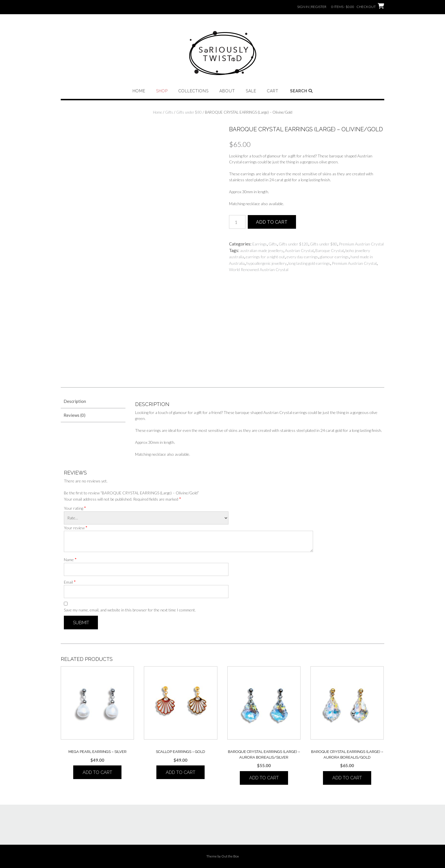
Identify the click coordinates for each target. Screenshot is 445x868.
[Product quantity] (237, 222)
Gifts (169, 112)
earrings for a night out (265, 257)
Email (70, 582)
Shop (162, 91)
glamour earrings (334, 257)
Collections (194, 91)
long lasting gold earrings (309, 263)
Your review (76, 528)
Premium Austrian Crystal (361, 244)
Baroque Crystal (329, 250)
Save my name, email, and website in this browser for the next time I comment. (130, 610)
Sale (251, 91)
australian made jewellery (262, 250)
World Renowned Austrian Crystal (259, 269)
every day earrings (302, 257)
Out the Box (230, 856)
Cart (273, 91)
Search (301, 91)
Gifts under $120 (293, 244)
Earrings (260, 244)
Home (139, 91)
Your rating (75, 508)
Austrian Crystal (299, 250)
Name (70, 559)
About (227, 91)
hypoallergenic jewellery (266, 263)
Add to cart (272, 222)
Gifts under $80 (189, 112)
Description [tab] (75, 401)
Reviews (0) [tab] (74, 415)
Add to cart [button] (97, 772)
